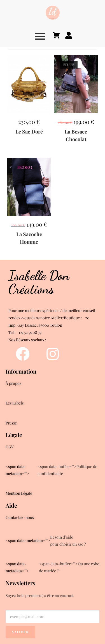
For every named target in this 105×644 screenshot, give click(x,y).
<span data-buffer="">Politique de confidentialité (51, 470)
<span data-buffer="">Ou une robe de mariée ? (52, 567)
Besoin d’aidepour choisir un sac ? (46, 541)
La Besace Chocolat (76, 135)
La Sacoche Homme (29, 238)
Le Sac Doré (29, 132)
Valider (20, 632)
